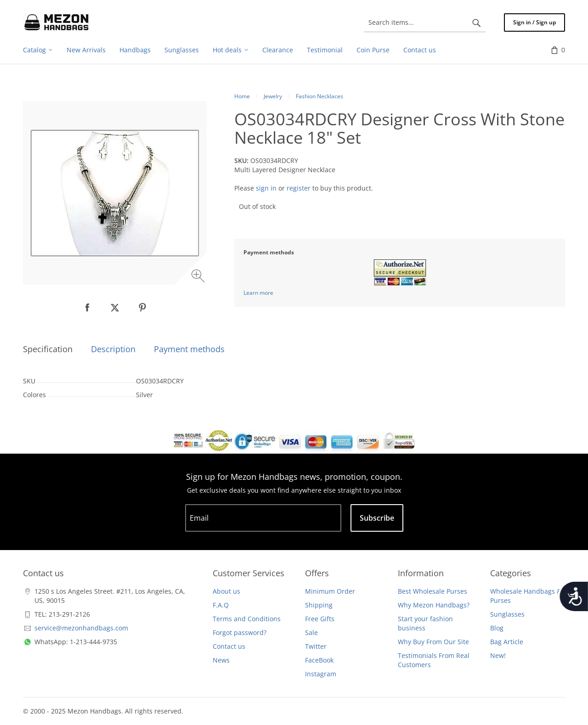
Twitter (316, 646)
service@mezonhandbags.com (81, 628)
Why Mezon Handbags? (434, 605)
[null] (87, 308)
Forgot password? (240, 632)
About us (226, 591)
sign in (266, 188)
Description (113, 349)
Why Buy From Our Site (433, 642)
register (299, 188)
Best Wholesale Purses (433, 591)
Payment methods (189, 349)
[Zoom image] (199, 277)
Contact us (229, 646)
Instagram (321, 674)
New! (498, 655)
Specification (48, 349)
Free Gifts (320, 619)
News (221, 660)
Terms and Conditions (247, 619)
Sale (311, 632)
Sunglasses (507, 614)
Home (242, 96)
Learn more (258, 293)
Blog (497, 628)
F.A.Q (221, 605)
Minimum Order (330, 591)
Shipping (319, 605)
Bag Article (507, 642)
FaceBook (319, 660)
